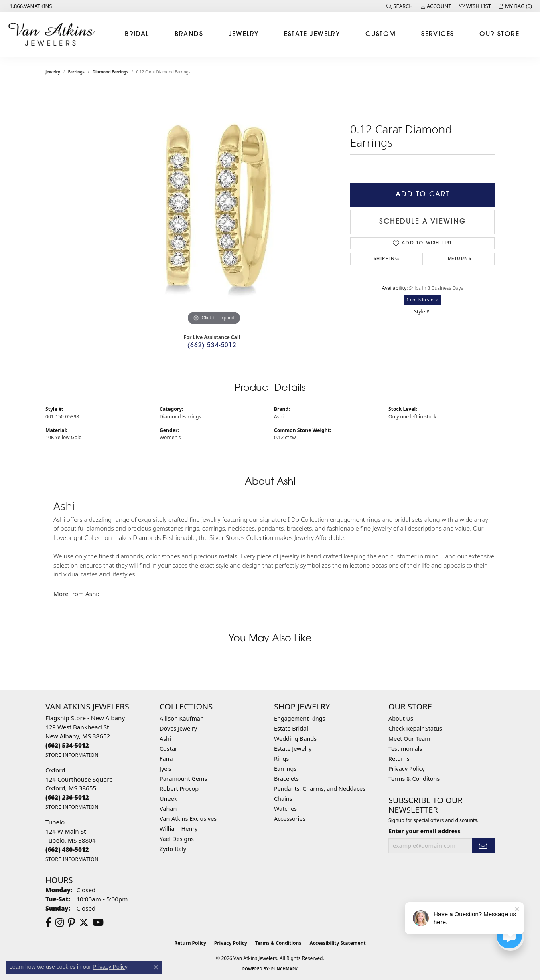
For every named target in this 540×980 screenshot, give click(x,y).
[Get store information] (72, 755)
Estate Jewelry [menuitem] (293, 749)
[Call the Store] (67, 745)
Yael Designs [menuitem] (177, 839)
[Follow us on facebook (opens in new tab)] (48, 923)
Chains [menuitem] (283, 799)
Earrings (76, 72)
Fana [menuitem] (166, 759)
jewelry (53, 72)
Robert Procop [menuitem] (179, 789)
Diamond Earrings (111, 72)
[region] (214, 207)
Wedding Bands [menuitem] (295, 739)
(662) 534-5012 (212, 346)
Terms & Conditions (278, 943)
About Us (401, 718)
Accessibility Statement (337, 943)
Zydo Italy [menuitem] (173, 849)
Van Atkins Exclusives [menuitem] (188, 819)
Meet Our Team (409, 739)
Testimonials (405, 749)
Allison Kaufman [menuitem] (182, 718)
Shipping (387, 259)
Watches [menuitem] (285, 809)
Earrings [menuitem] (285, 769)
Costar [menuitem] (168, 749)
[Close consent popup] (156, 967)
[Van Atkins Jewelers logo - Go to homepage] (54, 34)
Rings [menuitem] (281, 759)
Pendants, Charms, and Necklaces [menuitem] (320, 789)
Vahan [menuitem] (168, 809)
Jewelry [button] (244, 34)
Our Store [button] (499, 34)
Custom (381, 34)
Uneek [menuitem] (168, 799)
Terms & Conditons (414, 779)
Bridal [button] (137, 34)
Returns (460, 259)
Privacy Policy (407, 769)
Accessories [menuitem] (290, 819)
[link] (30, 6)
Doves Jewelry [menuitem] (178, 728)
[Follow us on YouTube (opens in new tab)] (98, 923)
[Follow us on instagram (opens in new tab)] (60, 923)
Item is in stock (422, 300)
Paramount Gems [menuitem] (183, 779)
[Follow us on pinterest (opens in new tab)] (71, 923)
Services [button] (438, 34)
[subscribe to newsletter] (483, 846)
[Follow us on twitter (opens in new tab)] (84, 923)
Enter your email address (424, 831)
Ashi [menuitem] (165, 739)
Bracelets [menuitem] (286, 779)
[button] (400, 6)
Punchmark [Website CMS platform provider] (285, 969)
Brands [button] (189, 34)
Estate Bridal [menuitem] (291, 728)
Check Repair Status (415, 728)
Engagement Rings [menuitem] (300, 718)
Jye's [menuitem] (165, 769)
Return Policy (190, 943)
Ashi (279, 417)
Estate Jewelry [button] (312, 34)
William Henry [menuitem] (179, 829)
